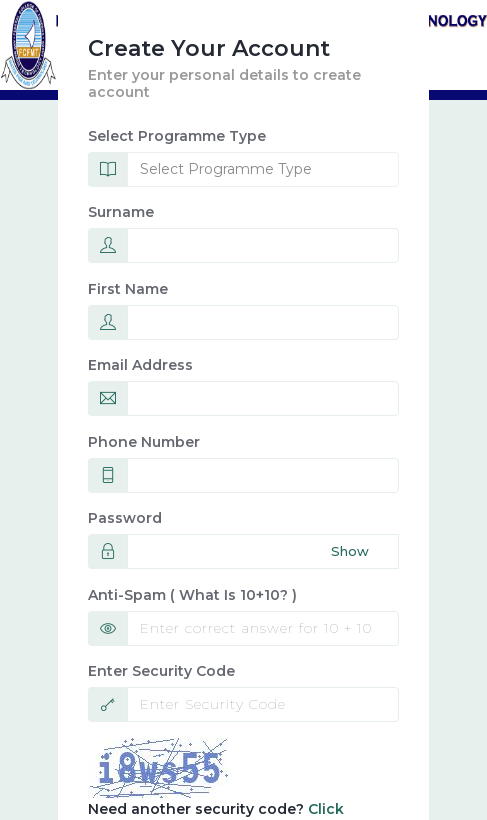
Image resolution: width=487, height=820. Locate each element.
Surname (121, 212)
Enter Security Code (161, 671)
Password (125, 518)
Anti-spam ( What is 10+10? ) (192, 595)
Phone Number (144, 442)
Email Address (140, 365)
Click (326, 809)
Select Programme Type (177, 136)
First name (128, 289)
